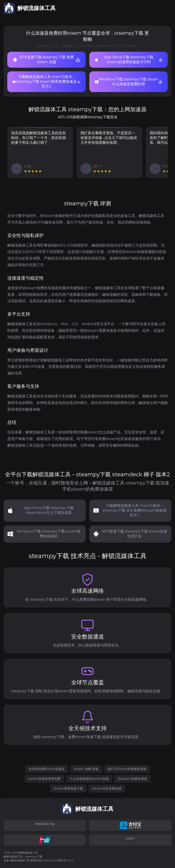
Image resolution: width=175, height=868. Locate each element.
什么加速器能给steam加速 (89, 779)
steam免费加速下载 (68, 788)
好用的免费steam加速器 (47, 769)
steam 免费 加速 (86, 769)
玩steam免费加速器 (133, 779)
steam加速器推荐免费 (44, 779)
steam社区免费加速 (107, 788)
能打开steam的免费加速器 (127, 769)
